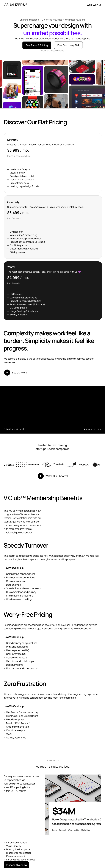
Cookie (98, 429)
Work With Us (94, 5)
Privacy (88, 429)
